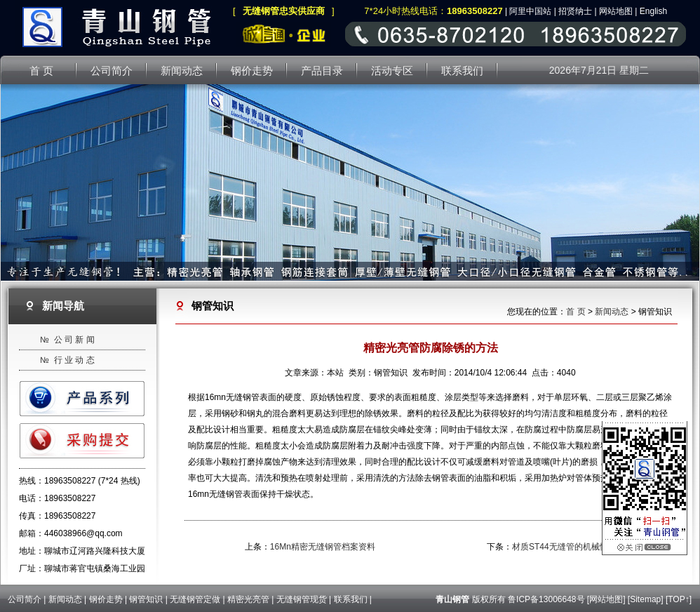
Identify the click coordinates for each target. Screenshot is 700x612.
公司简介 (25, 599)
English (653, 11)
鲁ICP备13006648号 (546, 599)
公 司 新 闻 (74, 340)
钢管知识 (146, 599)
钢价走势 (106, 599)
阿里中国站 (530, 11)
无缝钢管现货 (302, 599)
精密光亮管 (248, 599)
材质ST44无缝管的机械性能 (564, 547)
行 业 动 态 (74, 360)
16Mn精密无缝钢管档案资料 (323, 547)
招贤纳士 (575, 11)
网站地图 (616, 11)
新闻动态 (612, 312)
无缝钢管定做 (195, 599)
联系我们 (351, 599)
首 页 (576, 312)
